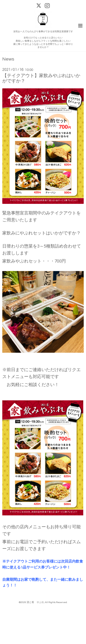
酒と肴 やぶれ (35, 602)
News (8, 59)
